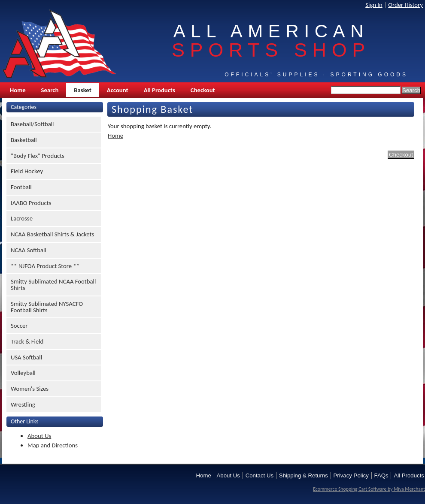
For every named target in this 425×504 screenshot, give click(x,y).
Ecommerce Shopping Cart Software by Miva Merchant (369, 489)
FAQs (381, 475)
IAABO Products (31, 203)
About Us (39, 436)
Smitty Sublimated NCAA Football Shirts (53, 285)
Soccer (19, 326)
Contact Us (260, 475)
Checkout (203, 90)
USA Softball (26, 357)
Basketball (24, 140)
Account (118, 90)
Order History (405, 5)
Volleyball (23, 373)
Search (50, 90)
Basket (82, 90)
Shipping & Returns (304, 475)
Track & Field (27, 341)
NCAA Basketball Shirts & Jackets (52, 234)
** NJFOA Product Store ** (45, 266)
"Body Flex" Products (38, 156)
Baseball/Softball (32, 124)
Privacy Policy (351, 475)
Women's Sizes (30, 389)
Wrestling (23, 404)
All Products (159, 90)
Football (21, 187)
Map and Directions (53, 445)
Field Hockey (27, 171)
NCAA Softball (29, 250)
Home (18, 90)
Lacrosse (22, 218)
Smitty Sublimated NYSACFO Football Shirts (47, 307)
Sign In (374, 5)
